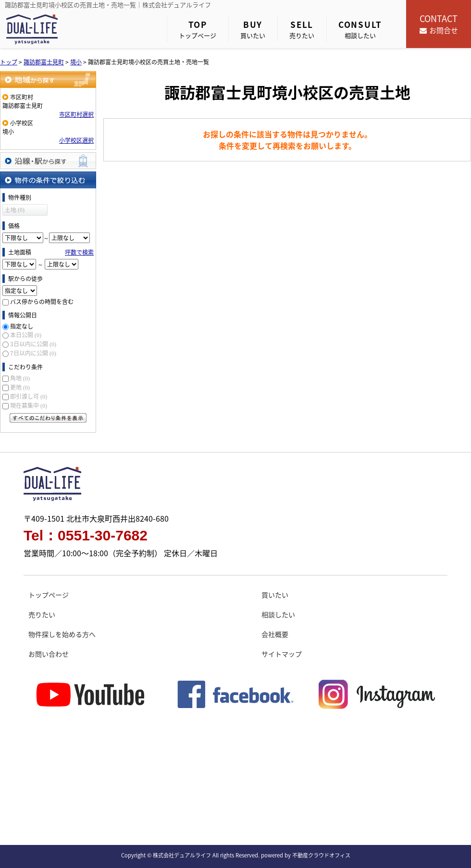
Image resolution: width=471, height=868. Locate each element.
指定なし (22, 326)
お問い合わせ (49, 654)
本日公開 (26, 335)
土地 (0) (15, 210)
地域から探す (48, 79)
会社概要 (275, 634)
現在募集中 (29, 405)
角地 (20, 378)
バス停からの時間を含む (42, 302)
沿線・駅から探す (48, 161)
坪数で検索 (79, 252)
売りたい (302, 29)
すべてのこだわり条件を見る (48, 418)
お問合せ (439, 24)
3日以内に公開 (33, 344)
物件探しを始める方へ (62, 634)
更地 (20, 387)
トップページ (198, 29)
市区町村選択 (76, 114)
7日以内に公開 (33, 353)
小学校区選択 (76, 140)
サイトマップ (282, 654)
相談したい (360, 29)
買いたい (253, 29)
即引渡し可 (29, 396)
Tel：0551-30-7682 (86, 536)
